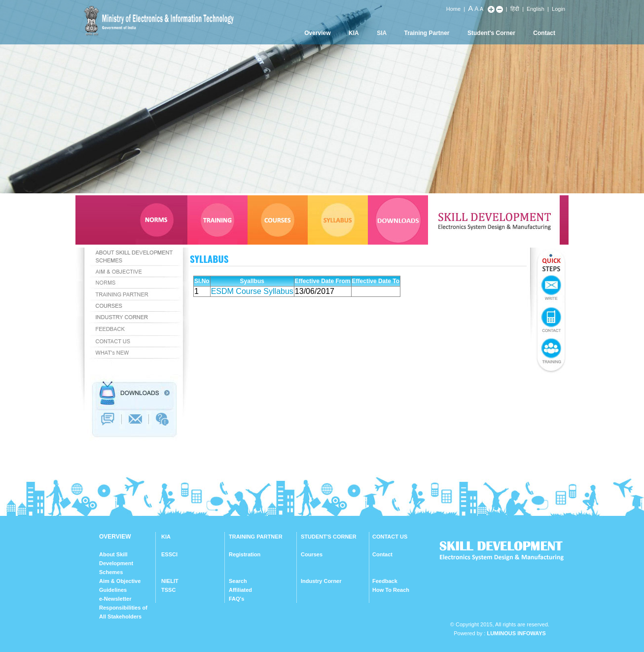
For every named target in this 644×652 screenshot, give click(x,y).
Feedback (385, 581)
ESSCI (169, 554)
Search (238, 581)
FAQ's (236, 599)
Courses (312, 554)
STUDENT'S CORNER (329, 537)
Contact (544, 33)
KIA (354, 33)
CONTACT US (390, 537)
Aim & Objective (120, 581)
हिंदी (515, 9)
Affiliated (240, 590)
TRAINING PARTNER (256, 537)
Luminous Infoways (516, 633)
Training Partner (427, 33)
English (536, 9)
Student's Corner (491, 33)
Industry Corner (321, 581)
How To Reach (391, 590)
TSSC (168, 590)
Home (453, 9)
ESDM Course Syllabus (252, 291)
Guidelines (113, 590)
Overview (317, 33)
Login (558, 9)
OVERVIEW (115, 537)
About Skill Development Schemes (116, 563)
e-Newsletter (115, 599)
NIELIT (170, 581)
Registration (245, 554)
